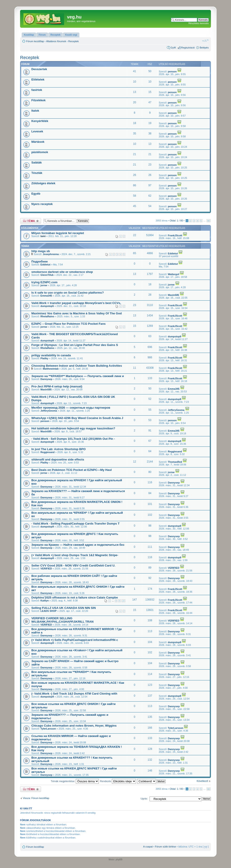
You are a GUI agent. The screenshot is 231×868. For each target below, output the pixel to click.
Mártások (38, 142)
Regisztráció (188, 48)
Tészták (37, 173)
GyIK (173, 48)
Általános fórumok (56, 41)
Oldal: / (176, 221)
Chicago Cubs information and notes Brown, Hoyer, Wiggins (74, 726)
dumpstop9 (47, 341)
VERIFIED (46, 569)
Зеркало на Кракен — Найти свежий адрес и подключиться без (78, 545)
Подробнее (40, 261)
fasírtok (37, 90)
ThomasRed (175, 462)
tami (43, 236)
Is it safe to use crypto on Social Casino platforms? (68, 293)
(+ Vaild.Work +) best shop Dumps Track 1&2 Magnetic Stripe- (75, 555)
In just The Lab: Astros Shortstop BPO (59, 449)
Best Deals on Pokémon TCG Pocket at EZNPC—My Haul (72, 470)
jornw (44, 285)
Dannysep (46, 379)
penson (172, 71)
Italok (35, 111)
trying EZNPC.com (44, 282)
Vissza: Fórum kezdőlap (36, 798)
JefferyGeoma (49, 411)
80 (209, 221)
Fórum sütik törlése (166, 847)
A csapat (148, 847)
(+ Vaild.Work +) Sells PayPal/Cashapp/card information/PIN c (75, 640)
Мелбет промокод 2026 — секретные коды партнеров (71, 408)
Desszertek (39, 69)
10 (123, 601)
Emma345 (46, 296)
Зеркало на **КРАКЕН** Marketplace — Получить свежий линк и (78, 376)
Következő (202, 781)
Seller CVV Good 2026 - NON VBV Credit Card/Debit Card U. (73, 565)
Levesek (37, 131)
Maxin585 (173, 295)
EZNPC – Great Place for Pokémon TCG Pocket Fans (68, 324)
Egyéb (36, 194)
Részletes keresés (199, 23)
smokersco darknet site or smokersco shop (62, 272)
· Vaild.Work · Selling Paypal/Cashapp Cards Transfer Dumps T (75, 524)
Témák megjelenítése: (75, 781)
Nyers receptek (42, 204)
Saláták (37, 162)
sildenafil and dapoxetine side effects (58, 459)
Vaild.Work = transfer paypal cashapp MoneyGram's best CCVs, (76, 303)
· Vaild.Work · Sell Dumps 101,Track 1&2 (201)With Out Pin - (73, 439)
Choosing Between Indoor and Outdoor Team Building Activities (77, 366)
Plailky (44, 358)
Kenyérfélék (40, 121)
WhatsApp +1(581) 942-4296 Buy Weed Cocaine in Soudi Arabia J (77, 418)
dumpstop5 (47, 306)
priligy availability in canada (51, 355)
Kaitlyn (45, 601)
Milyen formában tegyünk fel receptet (58, 233)
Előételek (38, 79)
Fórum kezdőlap (35, 41)
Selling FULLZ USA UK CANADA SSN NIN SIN (64, 608)
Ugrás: (144, 799)
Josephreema (51, 254)
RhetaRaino (47, 316)
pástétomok (40, 152)
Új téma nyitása (31, 221)
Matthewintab (51, 369)
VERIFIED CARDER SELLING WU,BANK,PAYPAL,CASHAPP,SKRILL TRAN (62, 620)
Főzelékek (38, 100)
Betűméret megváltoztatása (205, 40)
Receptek (74, 41)
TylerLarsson (48, 729)
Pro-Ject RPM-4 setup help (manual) (57, 386)
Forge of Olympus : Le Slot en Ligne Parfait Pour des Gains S (75, 345)
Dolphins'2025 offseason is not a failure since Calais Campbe (75, 597)
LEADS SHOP (49, 611)
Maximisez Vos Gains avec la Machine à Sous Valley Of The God (77, 313)
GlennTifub (47, 275)
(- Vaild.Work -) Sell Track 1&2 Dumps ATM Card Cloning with (74, 694)
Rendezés (118, 781)
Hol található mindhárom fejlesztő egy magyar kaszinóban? (73, 428)
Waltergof (173, 274)
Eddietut (173, 253)
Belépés (204, 48)
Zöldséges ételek (43, 183)
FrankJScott (175, 235)
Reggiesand (47, 452)
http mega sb (41, 251)
